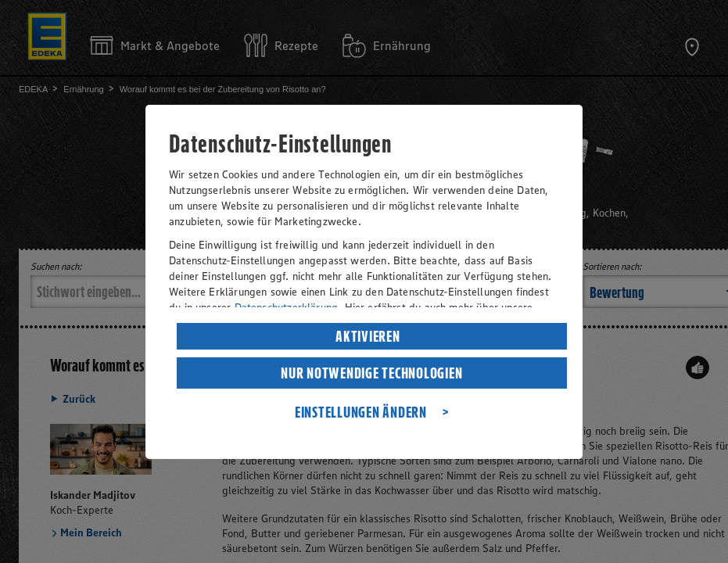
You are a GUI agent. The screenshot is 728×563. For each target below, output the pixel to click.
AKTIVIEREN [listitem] (368, 336)
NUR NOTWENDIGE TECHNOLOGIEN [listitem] (371, 373)
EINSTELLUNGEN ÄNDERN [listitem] (361, 412)
